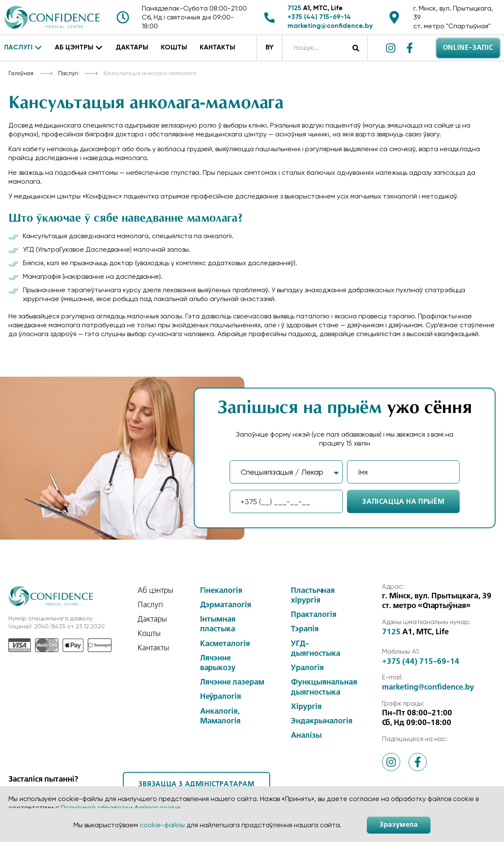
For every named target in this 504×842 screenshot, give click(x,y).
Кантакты (217, 48)
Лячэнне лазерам (232, 682)
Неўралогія (221, 697)
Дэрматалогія (226, 605)
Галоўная (21, 73)
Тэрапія (305, 629)
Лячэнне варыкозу (218, 663)
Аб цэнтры (79, 48)
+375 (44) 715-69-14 (319, 17)
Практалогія (314, 615)
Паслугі (23, 48)
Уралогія (307, 668)
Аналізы (306, 736)
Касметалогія (225, 644)
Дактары (132, 48)
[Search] (356, 48)
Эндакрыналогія (322, 721)
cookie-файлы (162, 825)
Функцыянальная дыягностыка (324, 687)
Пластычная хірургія (313, 596)
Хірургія (306, 707)
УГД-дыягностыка (316, 649)
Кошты (174, 48)
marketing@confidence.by (330, 26)
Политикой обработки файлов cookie (121, 808)
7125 (294, 8)
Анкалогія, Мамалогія (220, 716)
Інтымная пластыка (218, 624)
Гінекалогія (221, 591)
